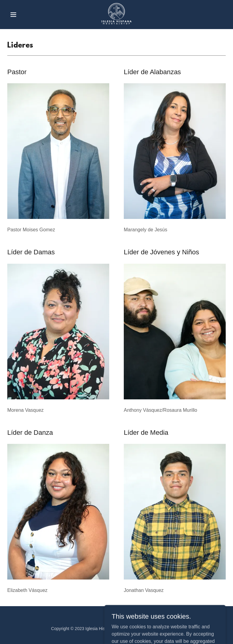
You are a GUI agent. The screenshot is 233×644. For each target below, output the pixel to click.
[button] (24, 15)
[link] (117, 15)
